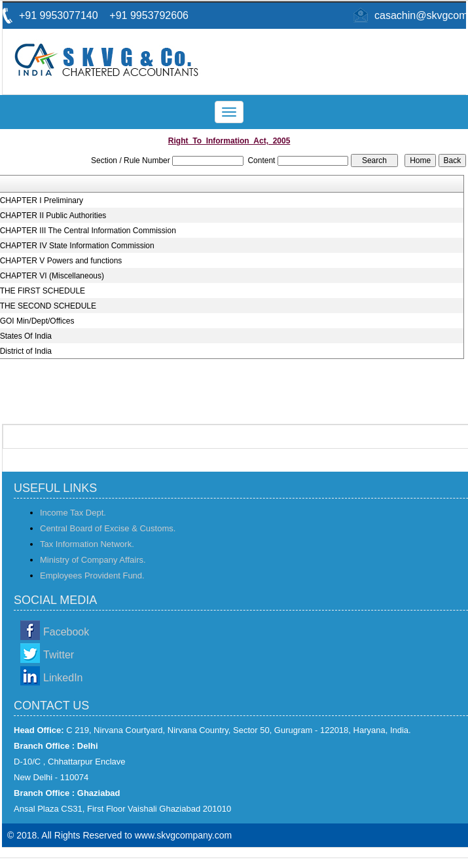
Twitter (59, 655)
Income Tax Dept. (73, 513)
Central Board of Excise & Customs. (108, 528)
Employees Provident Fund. (92, 576)
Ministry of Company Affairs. (93, 560)
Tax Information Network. (87, 544)
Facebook (66, 632)
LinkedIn (63, 678)
